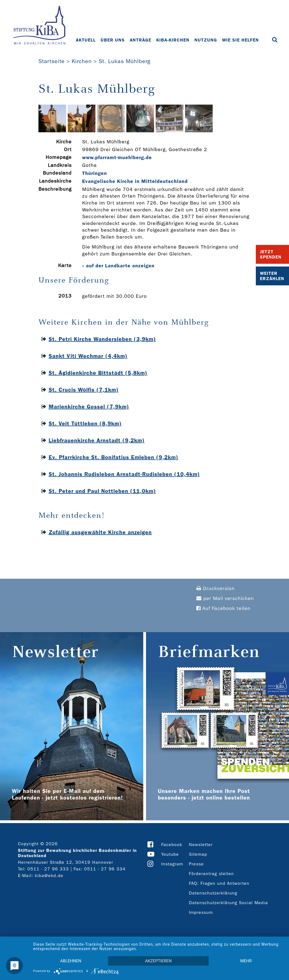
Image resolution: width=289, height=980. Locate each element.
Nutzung (206, 40)
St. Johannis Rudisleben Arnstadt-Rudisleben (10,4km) (124, 474)
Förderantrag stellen (211, 874)
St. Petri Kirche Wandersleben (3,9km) (102, 339)
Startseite (52, 61)
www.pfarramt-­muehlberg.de (117, 157)
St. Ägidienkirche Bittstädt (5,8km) (98, 373)
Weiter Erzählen (272, 276)
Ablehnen (71, 961)
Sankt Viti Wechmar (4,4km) (88, 356)
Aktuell (86, 40)
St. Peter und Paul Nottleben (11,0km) (102, 491)
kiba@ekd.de (49, 876)
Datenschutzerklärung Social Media (228, 903)
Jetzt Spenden (271, 254)
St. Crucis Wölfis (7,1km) (84, 390)
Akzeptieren (158, 961)
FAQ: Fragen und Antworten (219, 883)
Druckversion (216, 589)
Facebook (172, 845)
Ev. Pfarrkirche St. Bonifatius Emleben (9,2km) (114, 457)
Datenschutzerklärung (213, 893)
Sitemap (198, 854)
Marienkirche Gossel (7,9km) (89, 407)
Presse (196, 864)
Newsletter (201, 845)
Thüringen (95, 173)
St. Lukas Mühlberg (125, 61)
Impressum (201, 912)
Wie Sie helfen (240, 40)
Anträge (140, 40)
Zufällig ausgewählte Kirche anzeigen (100, 532)
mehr (246, 961)
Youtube (170, 854)
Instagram (172, 864)
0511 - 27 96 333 (48, 869)
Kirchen (82, 61)
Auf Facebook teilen (223, 608)
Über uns (113, 40)
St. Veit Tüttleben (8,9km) (85, 423)
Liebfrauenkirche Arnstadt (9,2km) (97, 440)
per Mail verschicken (225, 598)
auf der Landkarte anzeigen (120, 266)
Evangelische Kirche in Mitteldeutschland (135, 181)
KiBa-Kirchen (173, 40)
